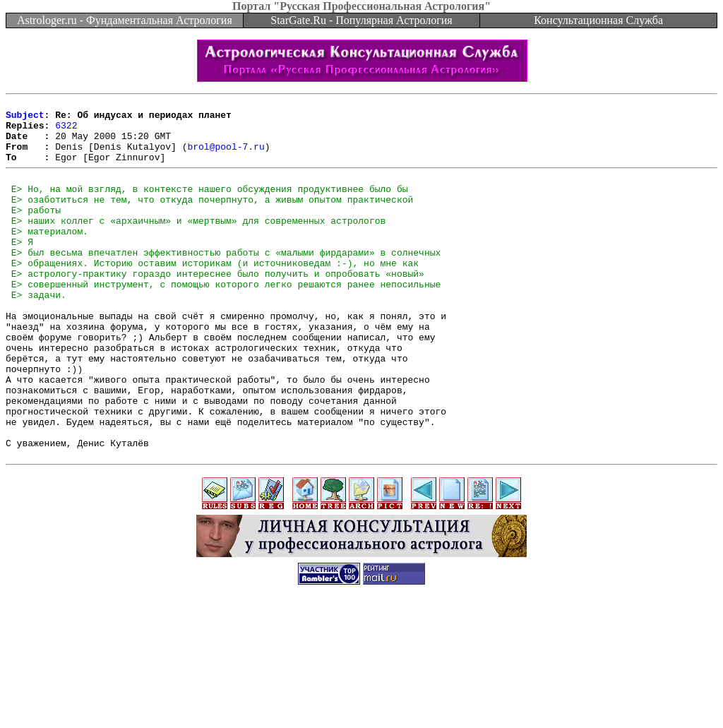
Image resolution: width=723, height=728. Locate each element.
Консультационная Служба (598, 20)
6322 (66, 131)
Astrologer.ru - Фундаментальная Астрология (125, 20)
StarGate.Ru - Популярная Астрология (361, 20)
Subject (25, 119)
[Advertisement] (361, 696)
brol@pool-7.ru (226, 157)
